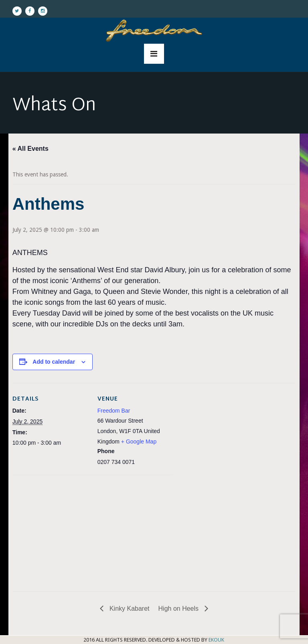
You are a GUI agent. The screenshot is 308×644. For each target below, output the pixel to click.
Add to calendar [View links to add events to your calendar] (54, 362)
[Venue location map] (55, 530)
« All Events (30, 149)
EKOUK (216, 640)
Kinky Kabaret (128, 609)
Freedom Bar (114, 411)
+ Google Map (139, 441)
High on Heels (179, 609)
